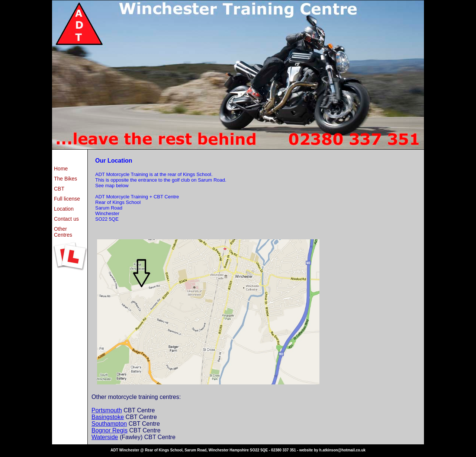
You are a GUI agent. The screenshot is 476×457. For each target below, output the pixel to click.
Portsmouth (107, 410)
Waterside (105, 437)
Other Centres (63, 232)
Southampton (109, 424)
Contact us (66, 219)
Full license (67, 199)
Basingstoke (108, 417)
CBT (59, 189)
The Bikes (65, 179)
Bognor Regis (110, 430)
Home (61, 169)
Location (64, 209)
